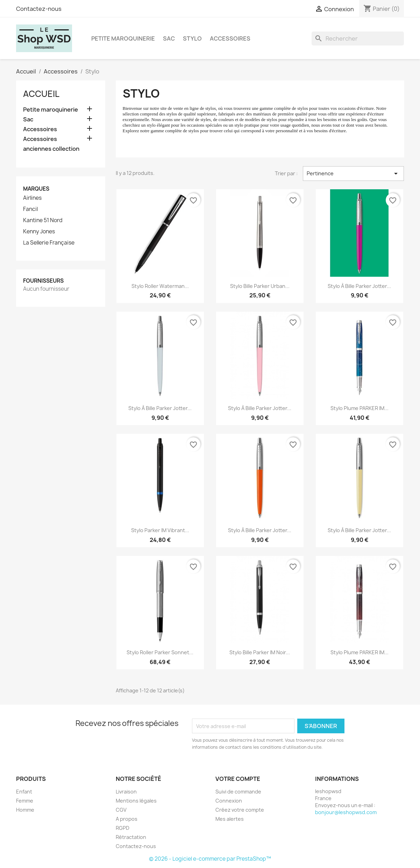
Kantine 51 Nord (43, 220)
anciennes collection (51, 149)
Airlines (32, 198)
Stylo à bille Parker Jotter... (359, 286)
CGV (121, 810)
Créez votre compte (240, 810)
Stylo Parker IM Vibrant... (160, 530)
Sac (169, 38)
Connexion (229, 801)
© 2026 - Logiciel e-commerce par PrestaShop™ (210, 859)
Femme (25, 801)
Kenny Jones (39, 232)
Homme (25, 810)
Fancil (30, 209)
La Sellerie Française (49, 243)
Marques (36, 189)
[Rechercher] (358, 38)
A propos (127, 819)
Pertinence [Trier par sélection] (353, 174)
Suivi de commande (238, 792)
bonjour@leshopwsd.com (346, 812)
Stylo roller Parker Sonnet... (160, 652)
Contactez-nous (39, 9)
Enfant (24, 792)
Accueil (41, 94)
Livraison (126, 792)
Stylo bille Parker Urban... (260, 286)
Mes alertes (230, 819)
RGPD (123, 828)
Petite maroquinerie (123, 38)
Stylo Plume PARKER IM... (360, 408)
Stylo (192, 38)
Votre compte (238, 779)
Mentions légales (136, 801)
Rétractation (131, 837)
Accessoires (230, 38)
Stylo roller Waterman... (160, 286)
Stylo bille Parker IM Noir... (260, 652)
